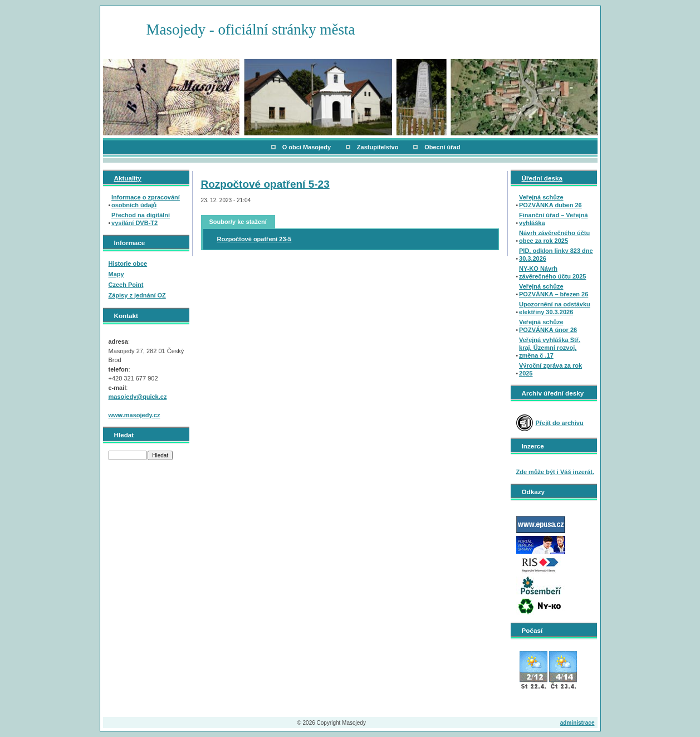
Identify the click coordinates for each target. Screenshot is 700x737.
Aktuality (128, 178)
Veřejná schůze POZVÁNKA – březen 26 (554, 290)
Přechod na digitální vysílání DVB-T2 (141, 219)
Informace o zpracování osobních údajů (146, 201)
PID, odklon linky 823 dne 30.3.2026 (556, 255)
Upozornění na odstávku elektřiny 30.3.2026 (555, 308)
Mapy (116, 274)
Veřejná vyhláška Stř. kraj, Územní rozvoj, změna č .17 (550, 348)
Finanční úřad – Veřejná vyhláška (554, 219)
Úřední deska (542, 178)
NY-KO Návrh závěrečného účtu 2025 (552, 272)
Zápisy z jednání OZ (137, 295)
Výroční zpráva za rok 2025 (550, 369)
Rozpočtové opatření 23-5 (254, 239)
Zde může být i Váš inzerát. (555, 472)
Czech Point (126, 285)
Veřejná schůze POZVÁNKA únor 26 (548, 326)
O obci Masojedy (307, 147)
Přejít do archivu (560, 423)
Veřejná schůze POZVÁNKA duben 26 (550, 201)
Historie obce (128, 263)
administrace (577, 723)
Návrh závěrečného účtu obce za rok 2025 (554, 237)
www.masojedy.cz (134, 415)
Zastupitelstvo (378, 147)
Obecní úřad (442, 147)
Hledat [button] (160, 455)
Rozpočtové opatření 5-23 (265, 184)
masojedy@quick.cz (138, 397)
